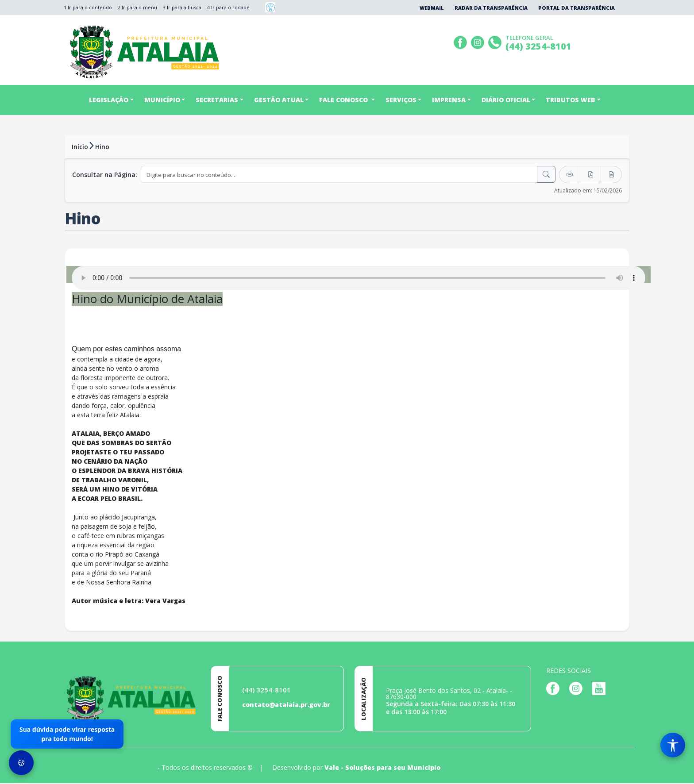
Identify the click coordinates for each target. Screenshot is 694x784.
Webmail (432, 8)
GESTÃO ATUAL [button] (279, 100)
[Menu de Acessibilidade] (673, 745)
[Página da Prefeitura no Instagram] (479, 41)
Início (80, 147)
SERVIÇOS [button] (401, 100)
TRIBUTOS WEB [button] (571, 100)
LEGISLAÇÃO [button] (109, 100)
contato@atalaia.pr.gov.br (286, 705)
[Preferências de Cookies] (21, 763)
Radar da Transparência (491, 8)
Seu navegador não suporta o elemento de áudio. (359, 278)
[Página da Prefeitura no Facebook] (461, 41)
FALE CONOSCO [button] (344, 100)
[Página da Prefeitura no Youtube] (601, 689)
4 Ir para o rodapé (228, 7)
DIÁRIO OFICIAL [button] (506, 100)
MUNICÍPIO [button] (162, 100)
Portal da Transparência (576, 8)
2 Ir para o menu (137, 7)
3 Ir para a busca (182, 7)
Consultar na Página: (105, 175)
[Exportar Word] (611, 175)
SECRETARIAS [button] (217, 100)
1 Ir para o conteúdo (88, 7)
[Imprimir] (570, 175)
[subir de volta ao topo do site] (679, 771)
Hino (102, 147)
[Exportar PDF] (590, 175)
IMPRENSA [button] (449, 100)
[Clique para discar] (496, 41)
